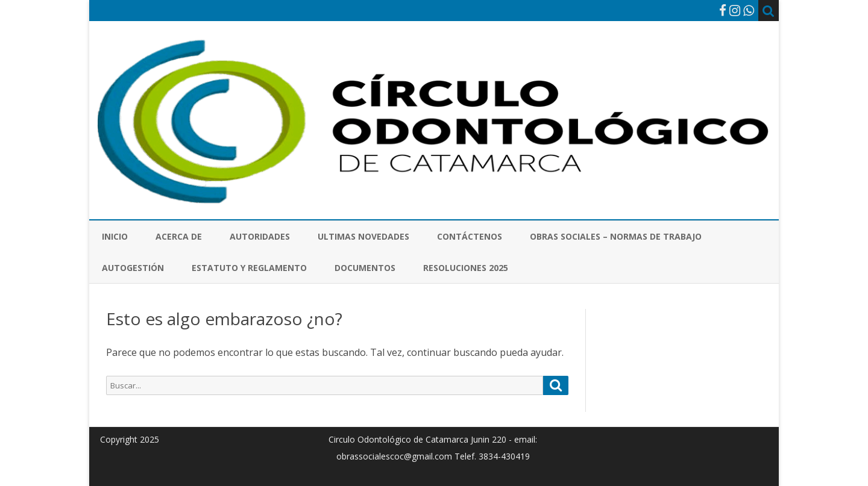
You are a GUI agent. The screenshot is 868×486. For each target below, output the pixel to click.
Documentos (365, 268)
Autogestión (133, 268)
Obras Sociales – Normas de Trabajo (616, 236)
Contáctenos (470, 236)
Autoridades (260, 236)
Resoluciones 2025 (466, 268)
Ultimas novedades (363, 236)
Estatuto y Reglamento (249, 268)
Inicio (115, 236)
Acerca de (179, 236)
